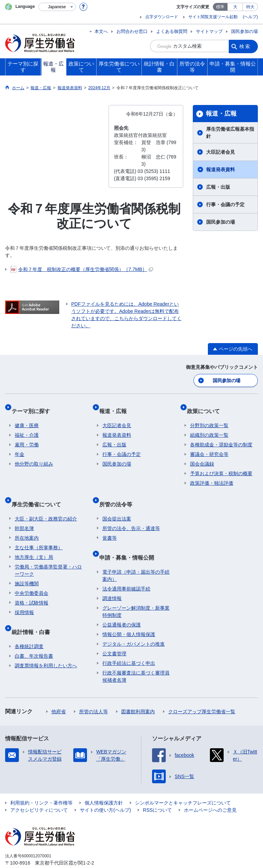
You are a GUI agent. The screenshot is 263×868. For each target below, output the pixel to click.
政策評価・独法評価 (212, 475)
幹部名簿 (24, 514)
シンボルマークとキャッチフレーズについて (183, 782)
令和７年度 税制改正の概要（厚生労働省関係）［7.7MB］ (82, 269)
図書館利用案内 (138, 690)
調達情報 (112, 577)
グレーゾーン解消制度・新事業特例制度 (136, 590)
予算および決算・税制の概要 (221, 466)
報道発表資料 (221, 169)
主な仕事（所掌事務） (39, 533)
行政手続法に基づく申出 (129, 642)
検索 (245, 46)
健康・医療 (27, 418)
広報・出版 (218, 187)
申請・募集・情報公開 (130, 539)
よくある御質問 (172, 31)
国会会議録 (202, 456)
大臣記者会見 (221, 152)
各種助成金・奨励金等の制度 (221, 437)
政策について (206, 406)
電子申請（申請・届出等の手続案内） (136, 554)
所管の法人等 (93, 690)
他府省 (59, 690)
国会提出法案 (117, 504)
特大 (250, 7)
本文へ (101, 31)
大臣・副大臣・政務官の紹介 (46, 504)
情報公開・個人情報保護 (129, 613)
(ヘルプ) (250, 17)
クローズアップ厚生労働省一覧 (202, 690)
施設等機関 (27, 569)
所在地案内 (27, 523)
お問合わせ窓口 (132, 31)
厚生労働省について (39, 492)
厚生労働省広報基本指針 (230, 133)
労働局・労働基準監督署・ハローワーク (48, 556)
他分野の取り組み (34, 456)
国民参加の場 (245, 31)
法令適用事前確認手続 (126, 567)
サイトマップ (209, 31)
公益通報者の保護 (122, 603)
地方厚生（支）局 (34, 542)
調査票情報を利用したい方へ (46, 644)
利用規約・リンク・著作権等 (41, 782)
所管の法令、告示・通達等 (131, 514)
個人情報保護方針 (104, 782)
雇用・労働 (27, 437)
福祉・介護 (27, 427)
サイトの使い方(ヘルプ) (105, 789)
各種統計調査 (29, 625)
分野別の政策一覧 (209, 418)
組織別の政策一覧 (209, 427)
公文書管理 (114, 632)
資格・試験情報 (32, 588)
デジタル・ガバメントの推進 (134, 623)
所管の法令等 (119, 492)
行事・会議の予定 (225, 204)
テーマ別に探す (34, 406)
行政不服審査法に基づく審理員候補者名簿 (136, 655)
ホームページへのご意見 (210, 789)
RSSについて (157, 789)
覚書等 (110, 523)
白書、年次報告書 (34, 635)
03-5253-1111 (44, 849)
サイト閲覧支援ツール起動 (213, 17)
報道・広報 (221, 114)
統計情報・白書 (34, 614)
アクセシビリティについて (39, 789)
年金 (20, 446)
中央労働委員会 (32, 578)
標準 (220, 7)
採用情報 (24, 598)
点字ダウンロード (162, 17)
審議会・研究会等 (209, 446)
